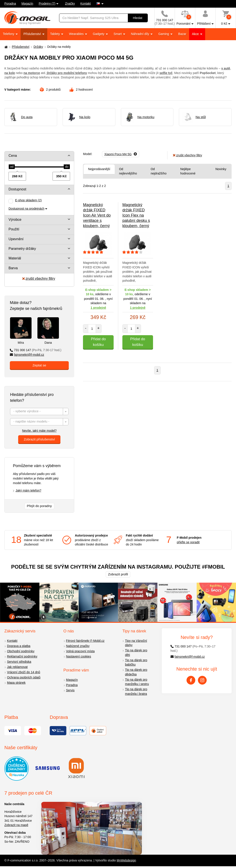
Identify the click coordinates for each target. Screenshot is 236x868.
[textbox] (39, 412)
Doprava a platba (19, 646)
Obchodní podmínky (21, 651)
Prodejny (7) (47, 3)
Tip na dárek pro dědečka (136, 672)
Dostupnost (17, 189)
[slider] (12, 167)
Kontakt (85, 3)
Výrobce (15, 220)
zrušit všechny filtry (39, 279)
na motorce (32, 73)
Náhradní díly (140, 34)
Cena (13, 156)
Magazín (27, 3)
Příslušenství (33, 34)
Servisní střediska (19, 662)
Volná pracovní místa (80, 651)
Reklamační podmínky (22, 656)
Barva (13, 268)
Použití (14, 229)
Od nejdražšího (159, 171)
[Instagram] (202, 680)
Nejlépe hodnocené (188, 171)
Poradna (10, 3)
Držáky (38, 47)
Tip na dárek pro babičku (136, 662)
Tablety (55, 34)
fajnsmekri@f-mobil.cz (27, 355)
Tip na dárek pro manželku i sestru (137, 682)
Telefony (9, 34)
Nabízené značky (78, 646)
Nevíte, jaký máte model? (39, 431)
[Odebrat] (121, 154)
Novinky (221, 169)
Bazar (182, 34)
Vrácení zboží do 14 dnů (24, 672)
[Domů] (5, 47)
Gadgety (99, 34)
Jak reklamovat (17, 667)
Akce (196, 34)
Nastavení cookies (79, 656)
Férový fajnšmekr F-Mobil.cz (85, 641)
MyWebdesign (126, 860)
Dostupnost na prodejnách (26, 209)
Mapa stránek (16, 683)
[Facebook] (191, 680)
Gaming (164, 34)
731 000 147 (36, 350)
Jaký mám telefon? (28, 490)
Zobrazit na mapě (16, 825)
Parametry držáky (22, 249)
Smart (118, 34)
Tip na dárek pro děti (136, 653)
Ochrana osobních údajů (24, 677)
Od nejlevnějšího (128, 171)
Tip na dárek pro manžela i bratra (136, 691)
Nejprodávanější (99, 169)
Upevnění (16, 239)
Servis (70, 690)
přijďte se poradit (188, 542)
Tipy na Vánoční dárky (136, 643)
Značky (70, 3)
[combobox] (39, 412)
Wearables (77, 34)
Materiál (15, 258)
